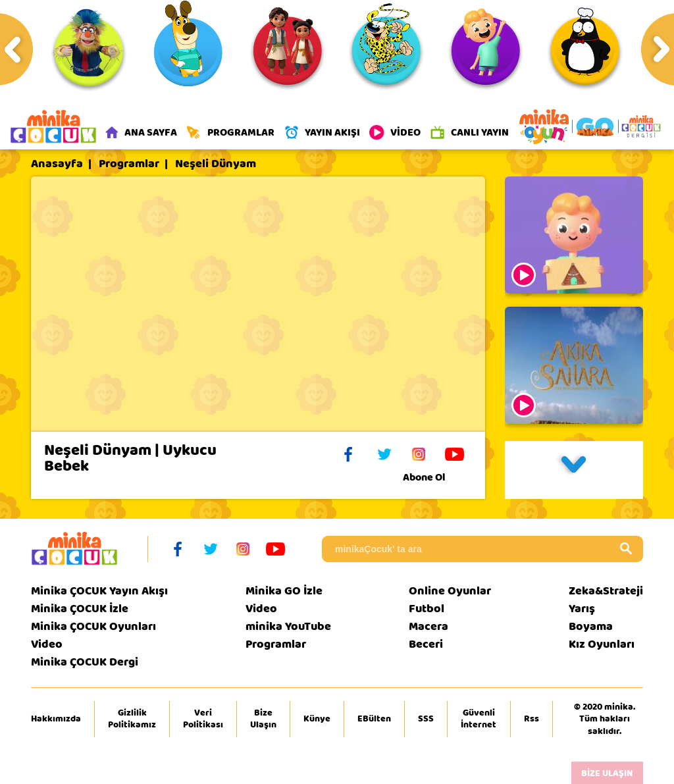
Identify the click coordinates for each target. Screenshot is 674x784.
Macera (428, 626)
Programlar (129, 164)
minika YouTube (288, 626)
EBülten (374, 719)
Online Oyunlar (450, 591)
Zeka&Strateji (606, 591)
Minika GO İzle (284, 591)
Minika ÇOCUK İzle (80, 609)
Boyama (591, 626)
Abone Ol (434, 477)
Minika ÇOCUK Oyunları (93, 626)
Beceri (426, 644)
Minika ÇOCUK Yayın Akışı (99, 591)
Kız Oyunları (602, 644)
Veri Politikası (203, 719)
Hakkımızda (56, 719)
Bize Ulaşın (263, 719)
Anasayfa (57, 164)
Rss (531, 719)
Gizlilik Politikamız (132, 719)
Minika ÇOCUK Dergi (85, 662)
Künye (317, 719)
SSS (426, 719)
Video (47, 644)
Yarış (582, 609)
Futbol (427, 609)
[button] (574, 470)
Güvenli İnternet (479, 719)
